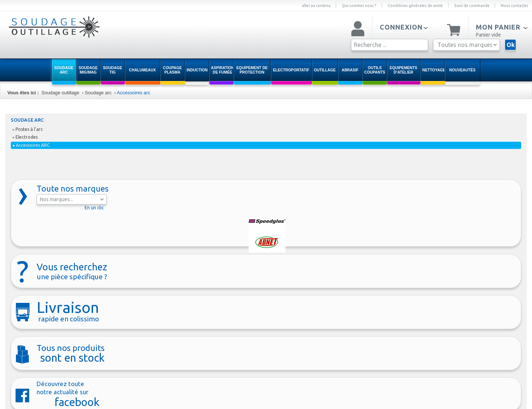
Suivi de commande (472, 6)
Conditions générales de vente (415, 6)
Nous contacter (514, 6)
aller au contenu (316, 6)
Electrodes (25, 137)
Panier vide (488, 35)
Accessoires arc (133, 93)
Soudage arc (98, 93)
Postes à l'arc (28, 129)
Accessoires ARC (31, 145)
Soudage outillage (60, 93)
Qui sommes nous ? (359, 6)
